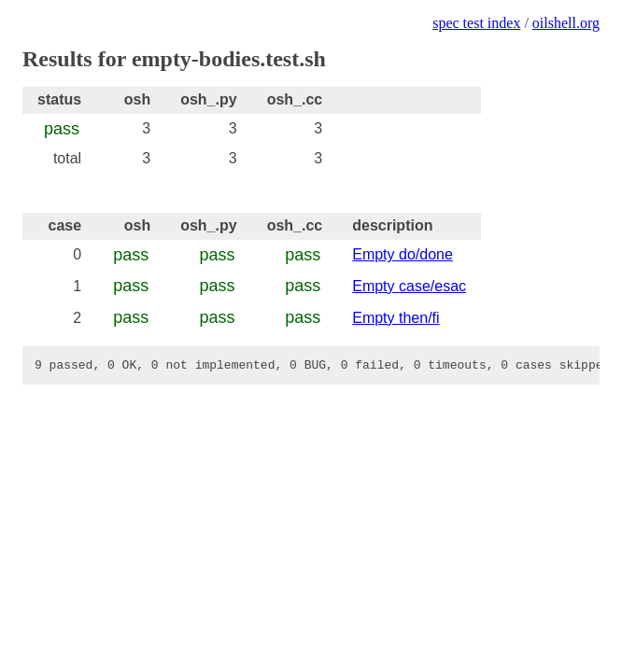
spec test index (476, 23)
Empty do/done (403, 254)
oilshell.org (566, 23)
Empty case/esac (409, 286)
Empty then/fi (396, 318)
